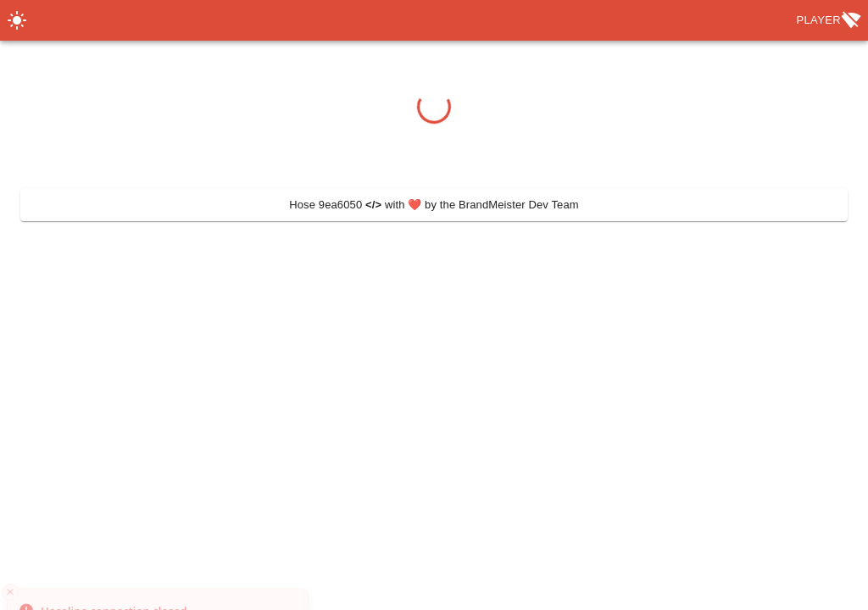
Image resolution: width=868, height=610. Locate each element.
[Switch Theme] (17, 20)
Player (829, 20)
